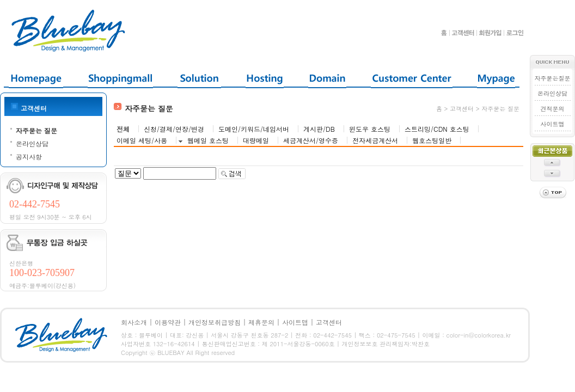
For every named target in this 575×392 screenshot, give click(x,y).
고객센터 (329, 322)
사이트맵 (553, 124)
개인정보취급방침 (215, 322)
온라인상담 (32, 143)
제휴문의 (261, 322)
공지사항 (29, 157)
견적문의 (553, 109)
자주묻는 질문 (36, 130)
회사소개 (134, 322)
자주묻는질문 (553, 78)
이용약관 (168, 322)
